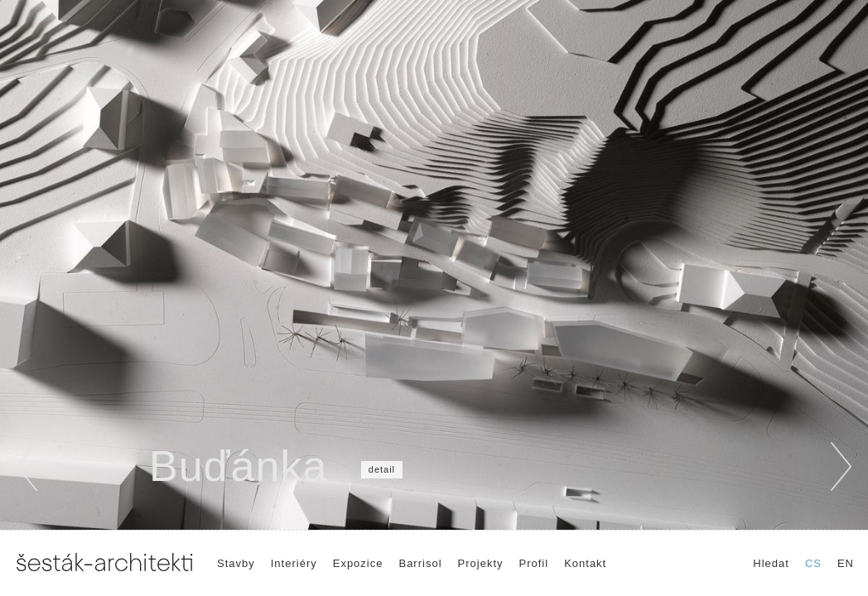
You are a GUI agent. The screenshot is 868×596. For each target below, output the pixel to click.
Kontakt (585, 563)
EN (846, 563)
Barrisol (420, 563)
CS (813, 563)
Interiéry (294, 563)
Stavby (236, 563)
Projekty (481, 563)
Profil (534, 563)
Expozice (358, 563)
